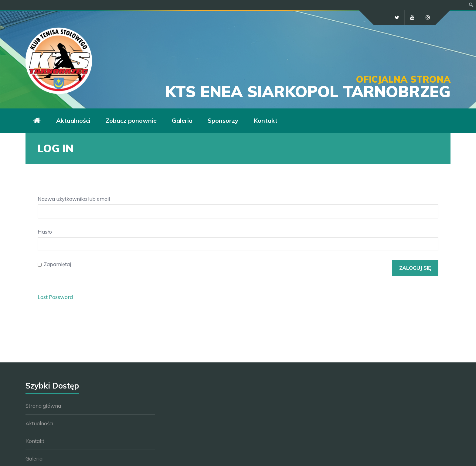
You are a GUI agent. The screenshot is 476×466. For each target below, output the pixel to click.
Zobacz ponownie (131, 120)
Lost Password (55, 297)
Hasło (45, 232)
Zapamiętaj (57, 264)
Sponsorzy (223, 120)
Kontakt (265, 120)
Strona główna (43, 406)
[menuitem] (471, 5)
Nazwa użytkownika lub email (74, 199)
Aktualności (73, 120)
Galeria (182, 120)
